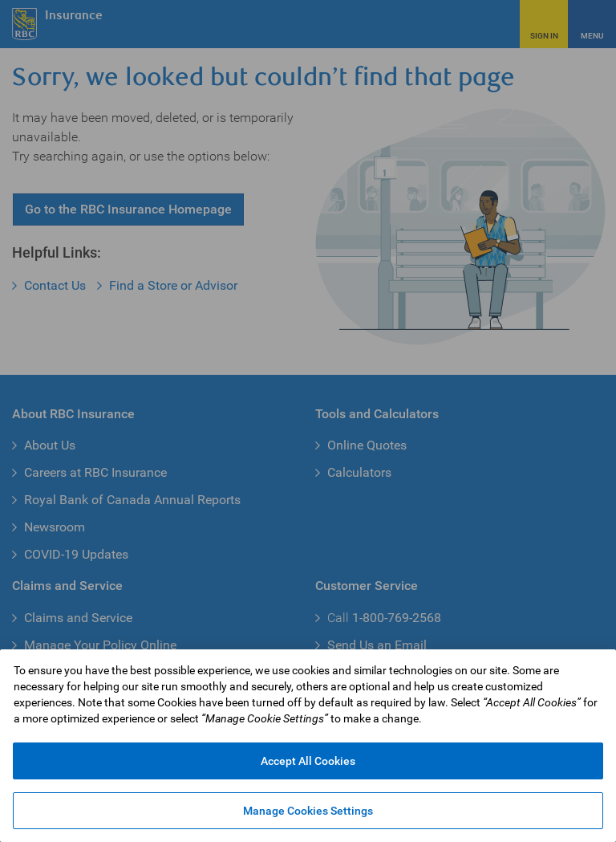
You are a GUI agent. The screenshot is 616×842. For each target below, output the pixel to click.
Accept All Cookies (308, 761)
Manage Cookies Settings (308, 811)
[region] (308, 746)
